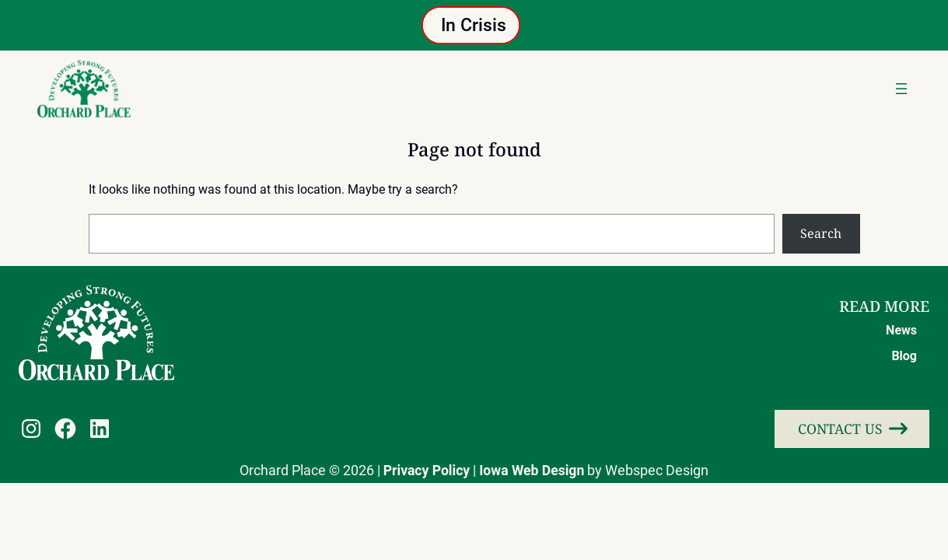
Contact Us (840, 429)
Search (821, 233)
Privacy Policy (427, 471)
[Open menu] (901, 89)
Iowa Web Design (532, 471)
